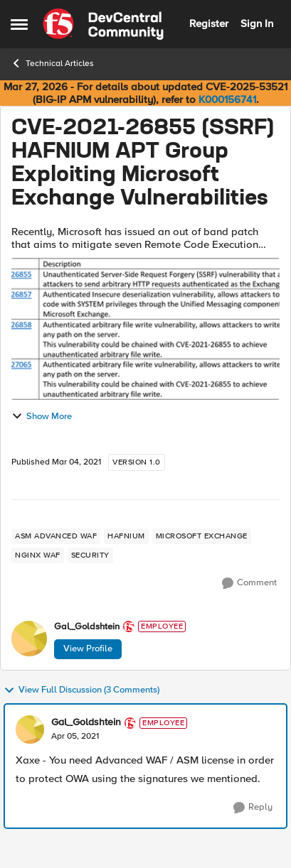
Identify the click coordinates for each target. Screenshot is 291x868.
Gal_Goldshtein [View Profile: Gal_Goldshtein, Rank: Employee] (87, 627)
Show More (42, 416)
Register (209, 23)
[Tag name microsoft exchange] (202, 536)
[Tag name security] (90, 555)
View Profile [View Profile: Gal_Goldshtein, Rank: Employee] (88, 649)
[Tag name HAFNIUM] (126, 536)
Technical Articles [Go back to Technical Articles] (52, 63)
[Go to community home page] (103, 24)
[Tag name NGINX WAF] (38, 555)
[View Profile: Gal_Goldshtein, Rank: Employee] (29, 639)
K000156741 (227, 99)
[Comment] (249, 583)
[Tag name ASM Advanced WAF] (56, 536)
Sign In (257, 23)
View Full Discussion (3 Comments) (81, 690)
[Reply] (253, 808)
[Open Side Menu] (19, 24)
